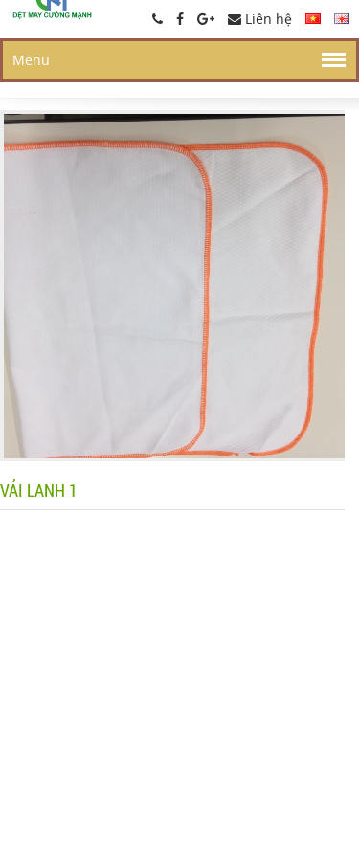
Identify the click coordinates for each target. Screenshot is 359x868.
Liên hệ (260, 19)
